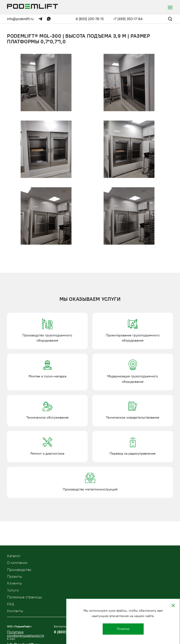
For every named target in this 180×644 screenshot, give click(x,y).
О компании (17, 563)
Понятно (123, 629)
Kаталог (14, 556)
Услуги (13, 590)
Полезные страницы (24, 597)
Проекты (15, 576)
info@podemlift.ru (20, 19)
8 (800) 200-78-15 (90, 19)
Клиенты (15, 583)
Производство (19, 570)
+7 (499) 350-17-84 (128, 19)
